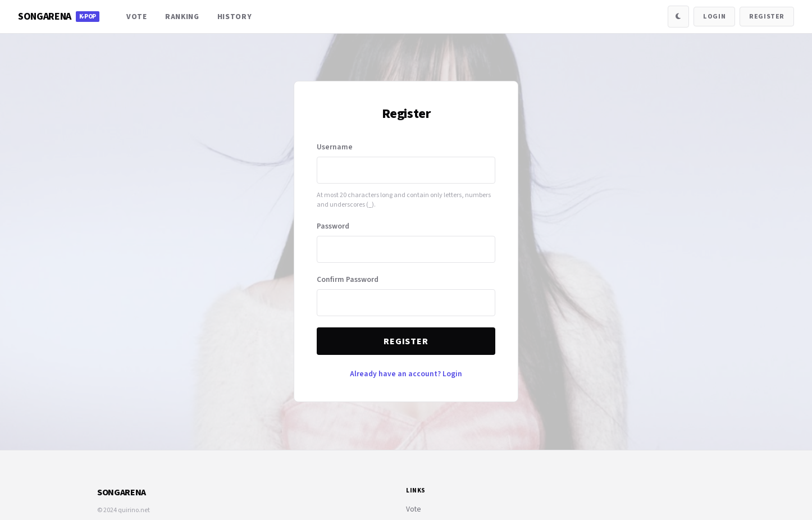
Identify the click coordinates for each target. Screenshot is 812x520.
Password (333, 226)
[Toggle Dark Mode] (678, 16)
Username (335, 147)
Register (767, 17)
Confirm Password (348, 279)
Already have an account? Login (406, 374)
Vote (137, 17)
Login (714, 17)
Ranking (182, 17)
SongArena (59, 17)
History (235, 17)
